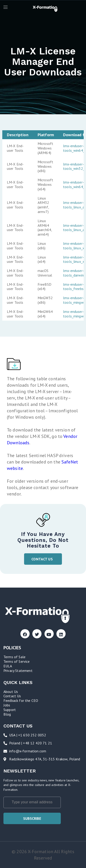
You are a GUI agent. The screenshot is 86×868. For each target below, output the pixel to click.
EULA (8, 666)
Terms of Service (17, 661)
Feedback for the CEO (21, 700)
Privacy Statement (18, 671)
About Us (11, 692)
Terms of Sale (14, 657)
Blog (7, 714)
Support (10, 710)
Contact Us (12, 696)
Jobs (7, 705)
